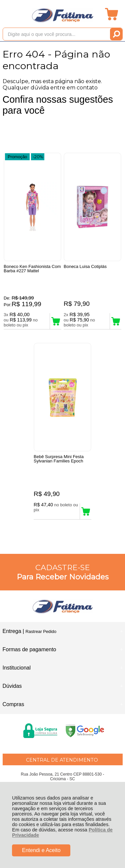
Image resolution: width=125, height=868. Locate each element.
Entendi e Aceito (41, 850)
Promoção (17, 157)
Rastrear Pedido (41, 631)
